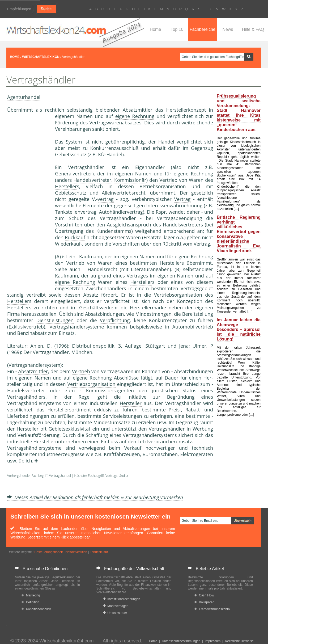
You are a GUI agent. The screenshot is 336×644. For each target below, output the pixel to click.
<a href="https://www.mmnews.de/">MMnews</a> (28, 201)
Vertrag (182, 199)
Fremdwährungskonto (212, 609)
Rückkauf (75, 237)
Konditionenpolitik (36, 609)
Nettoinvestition (76, 552)
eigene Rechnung (135, 116)
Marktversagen (116, 606)
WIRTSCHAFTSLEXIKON (41, 57)
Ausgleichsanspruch (129, 225)
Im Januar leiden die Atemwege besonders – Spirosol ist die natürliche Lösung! (239, 329)
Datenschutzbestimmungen (181, 641)
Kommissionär (130, 180)
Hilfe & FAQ (253, 29)
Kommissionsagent (107, 390)
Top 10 (177, 29)
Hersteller (66, 186)
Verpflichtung (115, 320)
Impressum (213, 641)
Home (156, 29)
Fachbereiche (203, 29)
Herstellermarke (148, 308)
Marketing (31, 595)
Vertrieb (168, 180)
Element (92, 205)
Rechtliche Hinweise (239, 641)
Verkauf (133, 448)
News (228, 29)
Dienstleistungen (55, 320)
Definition (30, 602)
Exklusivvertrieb (26, 327)
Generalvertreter (74, 174)
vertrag (106, 199)
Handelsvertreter (93, 180)
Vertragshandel (60, 476)
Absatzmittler (138, 110)
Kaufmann (67, 276)
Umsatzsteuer (115, 613)
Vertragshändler (117, 476)
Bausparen (204, 602)
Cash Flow (204, 595)
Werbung (203, 429)
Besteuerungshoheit (49, 552)
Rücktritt (172, 244)
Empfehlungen (19, 9)
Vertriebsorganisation (178, 295)
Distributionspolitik (93, 346)
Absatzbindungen (104, 314)
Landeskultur (99, 552)
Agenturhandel (24, 97)
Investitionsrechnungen (122, 599)
